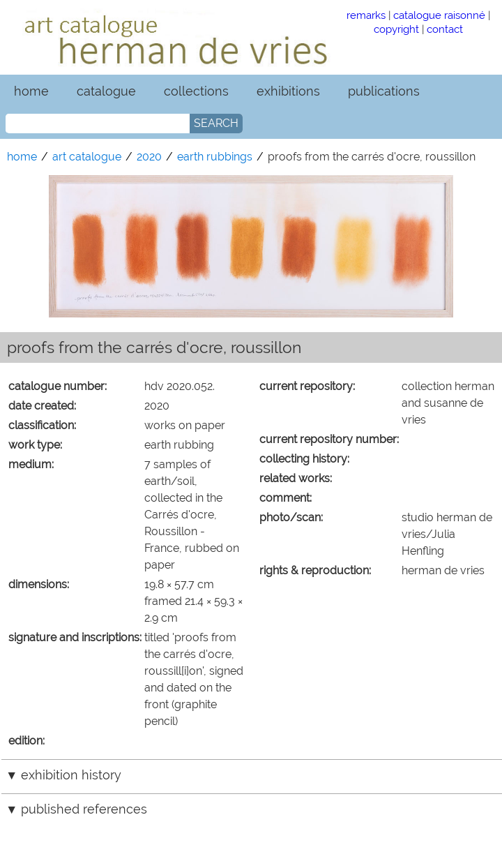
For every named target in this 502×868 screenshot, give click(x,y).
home (31, 91)
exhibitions (288, 91)
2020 (149, 157)
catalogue (106, 91)
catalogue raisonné (439, 15)
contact (445, 29)
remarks (366, 15)
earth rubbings (215, 157)
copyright (396, 29)
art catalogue (87, 157)
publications (384, 91)
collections (196, 91)
